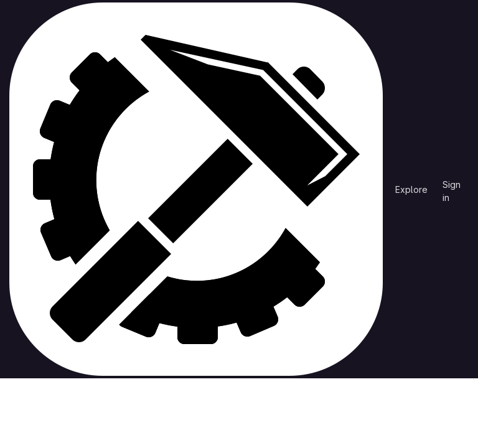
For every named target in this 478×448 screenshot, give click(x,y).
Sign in (452, 187)
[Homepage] (196, 189)
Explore (411, 189)
